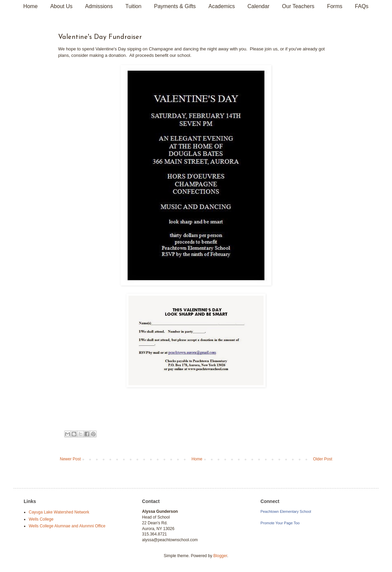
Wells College (41, 519)
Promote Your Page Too (280, 523)
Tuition (133, 6)
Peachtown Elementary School (286, 511)
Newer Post (70, 459)
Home (31, 6)
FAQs (362, 6)
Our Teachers (298, 6)
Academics (222, 6)
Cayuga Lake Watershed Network (59, 512)
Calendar (258, 6)
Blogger (220, 556)
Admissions (99, 6)
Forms (335, 6)
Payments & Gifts (175, 6)
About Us (62, 6)
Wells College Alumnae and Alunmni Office (67, 526)
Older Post (323, 459)
